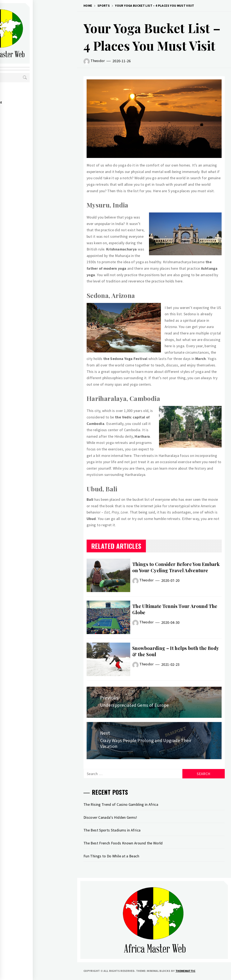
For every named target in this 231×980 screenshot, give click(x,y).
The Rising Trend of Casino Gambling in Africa (121, 804)
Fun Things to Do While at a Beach (111, 856)
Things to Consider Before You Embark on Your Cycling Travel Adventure (176, 567)
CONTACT (25, 148)
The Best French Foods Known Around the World (123, 843)
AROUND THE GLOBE (33, 102)
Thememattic (185, 971)
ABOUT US (26, 93)
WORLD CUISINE (30, 130)
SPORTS (25, 112)
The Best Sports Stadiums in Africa (112, 830)
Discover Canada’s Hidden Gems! (110, 817)
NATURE (24, 139)
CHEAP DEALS (28, 121)
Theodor (98, 61)
